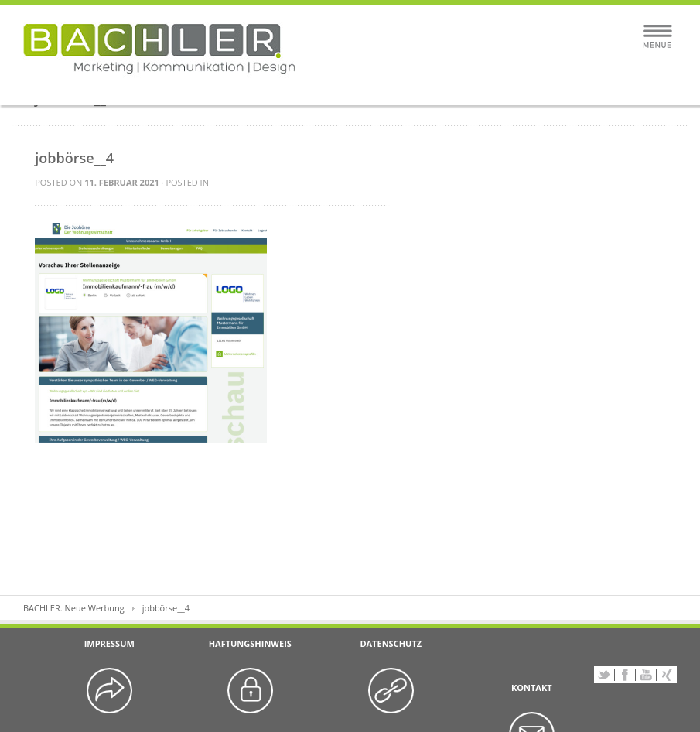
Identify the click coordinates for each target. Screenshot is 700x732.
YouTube (646, 675)
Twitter (604, 675)
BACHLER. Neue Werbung (74, 608)
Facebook (625, 675)
